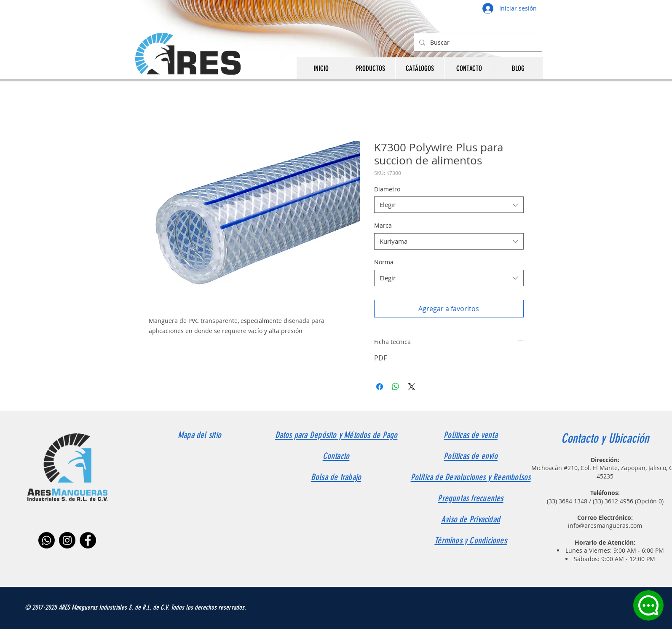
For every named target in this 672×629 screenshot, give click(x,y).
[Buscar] (477, 42)
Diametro (387, 189)
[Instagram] (67, 540)
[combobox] (449, 205)
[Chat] (648, 605)
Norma (384, 262)
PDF (380, 358)
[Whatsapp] (47, 540)
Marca (383, 225)
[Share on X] (412, 387)
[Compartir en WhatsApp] (396, 387)
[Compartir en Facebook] (380, 387)
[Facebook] (88, 540)
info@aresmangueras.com (605, 526)
